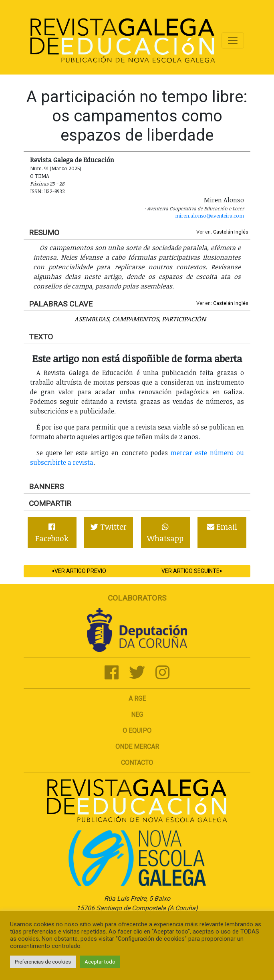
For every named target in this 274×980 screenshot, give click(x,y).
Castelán (223, 232)
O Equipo (137, 731)
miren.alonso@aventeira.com (210, 216)
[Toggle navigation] (233, 40)
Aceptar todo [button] (100, 962)
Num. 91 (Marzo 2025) (56, 168)
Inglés (241, 232)
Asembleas (92, 319)
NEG (137, 715)
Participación (184, 319)
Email (222, 527)
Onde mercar (137, 747)
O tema (40, 176)
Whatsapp (165, 533)
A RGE (137, 699)
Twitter (109, 527)
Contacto (137, 763)
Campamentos (135, 319)
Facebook (52, 533)
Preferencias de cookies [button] (43, 962)
